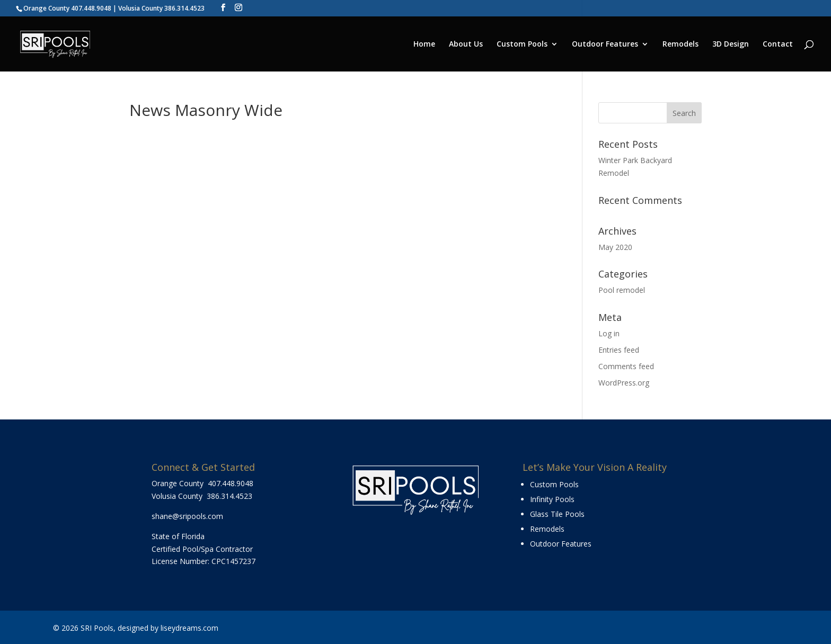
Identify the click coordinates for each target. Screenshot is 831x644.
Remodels (680, 44)
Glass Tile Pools (557, 514)
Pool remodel (622, 290)
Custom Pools (522, 44)
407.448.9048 (231, 483)
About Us (466, 44)
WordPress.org (624, 383)
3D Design (731, 44)
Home (424, 44)
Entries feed (619, 350)
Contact (778, 44)
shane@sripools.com (187, 516)
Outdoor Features (605, 44)
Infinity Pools (552, 499)
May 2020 (615, 247)
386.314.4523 (229, 496)
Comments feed (626, 366)
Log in (609, 333)
